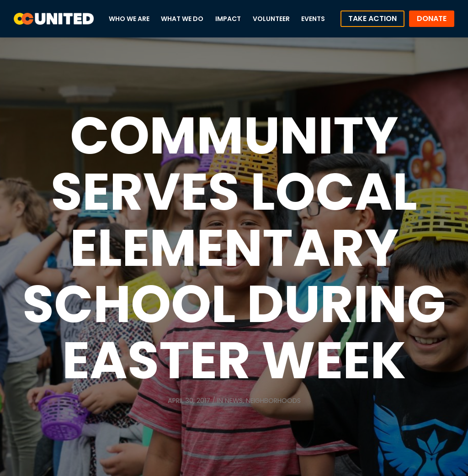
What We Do (182, 19)
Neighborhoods (273, 401)
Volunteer (271, 19)
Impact (228, 19)
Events (313, 19)
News (234, 401)
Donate (432, 19)
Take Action (372, 19)
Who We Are (129, 19)
